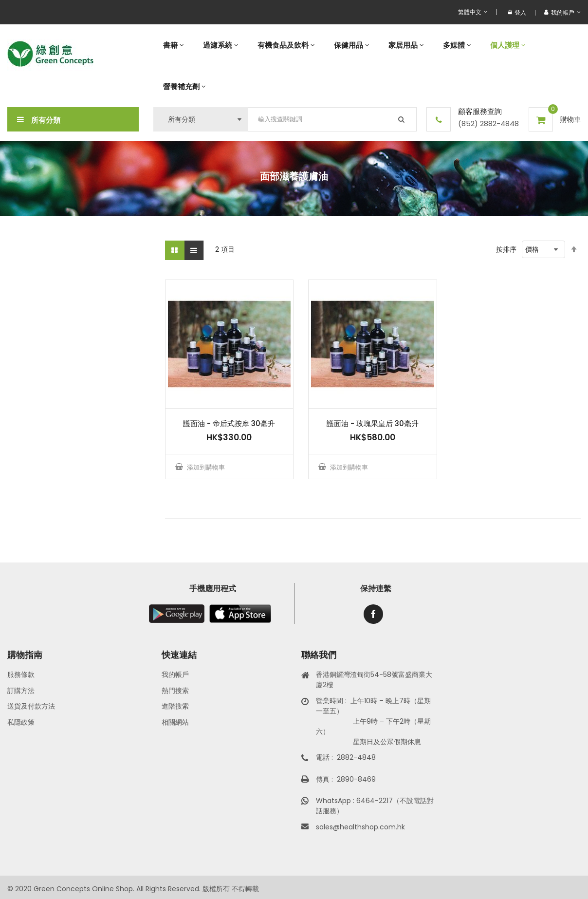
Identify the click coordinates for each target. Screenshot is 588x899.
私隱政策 (21, 722)
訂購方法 (21, 691)
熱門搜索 (175, 691)
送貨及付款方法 (31, 706)
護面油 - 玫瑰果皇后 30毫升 (373, 423)
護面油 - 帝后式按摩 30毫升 (229, 423)
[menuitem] (173, 45)
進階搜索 (175, 706)
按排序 (506, 249)
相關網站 (175, 722)
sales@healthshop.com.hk (360, 827)
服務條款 (21, 674)
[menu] (367, 66)
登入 (517, 12)
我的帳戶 (175, 674)
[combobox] (332, 119)
